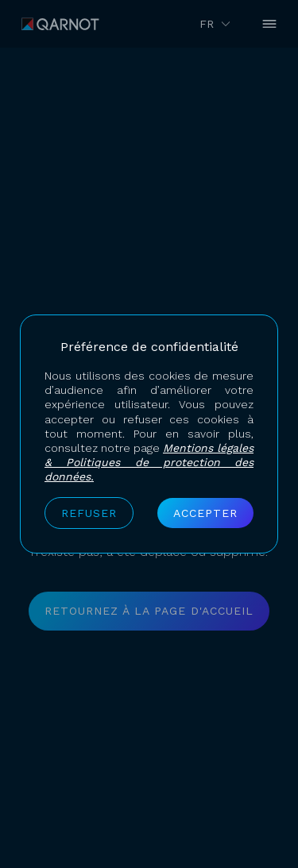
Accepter (205, 513)
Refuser (89, 513)
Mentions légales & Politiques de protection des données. (149, 462)
